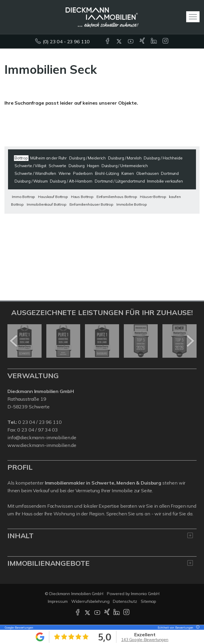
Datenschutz (125, 601)
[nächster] (190, 341)
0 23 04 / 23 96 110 (40, 422)
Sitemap (148, 601)
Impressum (58, 601)
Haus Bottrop (82, 197)
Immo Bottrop (23, 197)
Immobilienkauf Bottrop (47, 204)
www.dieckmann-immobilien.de (42, 445)
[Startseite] (102, 17)
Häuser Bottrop (153, 197)
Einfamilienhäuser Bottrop (91, 204)
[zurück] (14, 341)
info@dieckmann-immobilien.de (42, 437)
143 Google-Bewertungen (145, 640)
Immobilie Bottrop (132, 204)
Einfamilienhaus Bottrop (117, 197)
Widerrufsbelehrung (90, 601)
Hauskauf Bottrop (53, 197)
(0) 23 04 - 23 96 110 (66, 41)
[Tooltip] (197, 628)
